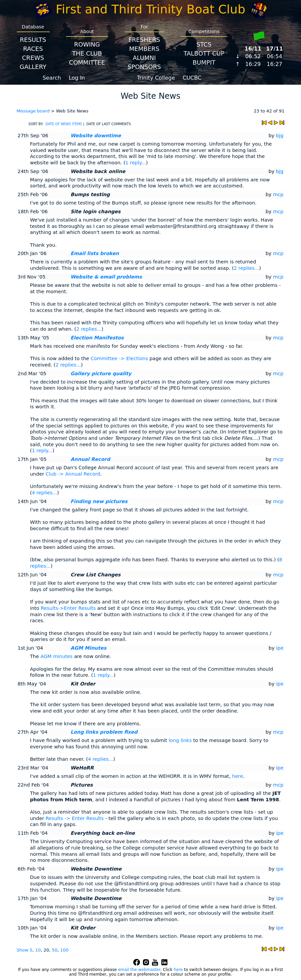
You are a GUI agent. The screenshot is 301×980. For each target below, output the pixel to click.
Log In (77, 78)
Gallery (33, 67)
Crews (33, 58)
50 (55, 950)
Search (52, 78)
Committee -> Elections (119, 358)
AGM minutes (57, 656)
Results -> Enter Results (75, 818)
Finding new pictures (99, 501)
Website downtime (96, 136)
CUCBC (192, 78)
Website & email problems (106, 277)
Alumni (144, 58)
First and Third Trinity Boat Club (151, 9)
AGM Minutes (89, 648)
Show (23, 950)
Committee (87, 62)
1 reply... (136, 163)
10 (38, 950)
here (237, 776)
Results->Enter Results (68, 608)
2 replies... (246, 268)
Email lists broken (95, 253)
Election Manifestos (97, 338)
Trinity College (156, 78)
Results (33, 40)
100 (64, 950)
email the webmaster (139, 970)
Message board (33, 111)
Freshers (144, 40)
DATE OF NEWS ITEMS (64, 124)
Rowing (87, 44)
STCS (204, 44)
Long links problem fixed (104, 732)
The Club (87, 53)
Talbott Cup (204, 53)
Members (144, 49)
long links (180, 740)
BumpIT (204, 62)
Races (33, 49)
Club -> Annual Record (73, 474)
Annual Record (90, 459)
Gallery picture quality (101, 374)
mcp (278, 194)
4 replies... (44, 493)
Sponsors (144, 67)
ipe (280, 648)
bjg (280, 136)
